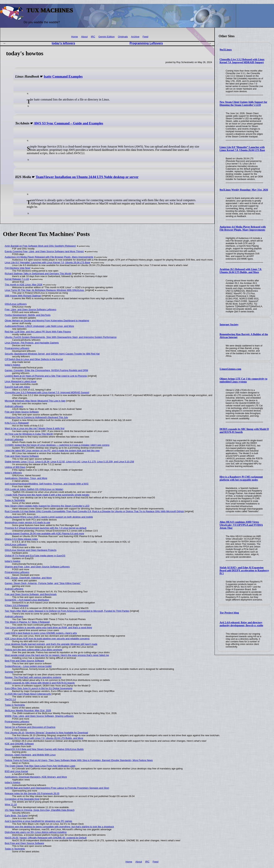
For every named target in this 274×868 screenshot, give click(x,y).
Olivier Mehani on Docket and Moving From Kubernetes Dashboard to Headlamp (47, 321)
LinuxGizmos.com (231, 369)
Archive (135, 37)
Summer (9, 672)
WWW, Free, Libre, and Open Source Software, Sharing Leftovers (39, 716)
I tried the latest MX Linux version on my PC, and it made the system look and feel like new (52, 451)
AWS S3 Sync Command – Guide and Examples (68, 123)
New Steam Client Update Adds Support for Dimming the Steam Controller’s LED (243, 104)
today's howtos (13, 365)
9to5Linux (226, 50)
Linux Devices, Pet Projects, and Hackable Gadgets (32, 343)
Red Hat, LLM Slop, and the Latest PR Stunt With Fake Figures (38, 332)
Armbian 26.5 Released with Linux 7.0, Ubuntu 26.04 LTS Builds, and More (241, 271)
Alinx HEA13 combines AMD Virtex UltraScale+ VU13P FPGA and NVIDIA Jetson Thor (241, 525)
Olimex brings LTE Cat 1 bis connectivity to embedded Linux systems (243, 380)
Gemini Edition (106, 37)
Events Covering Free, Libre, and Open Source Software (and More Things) (44, 251)
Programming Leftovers (146, 43)
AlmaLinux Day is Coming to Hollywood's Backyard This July (36, 417)
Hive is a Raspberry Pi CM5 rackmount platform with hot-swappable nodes (241, 478)
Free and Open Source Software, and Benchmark (31, 594)
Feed (145, 37)
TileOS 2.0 (10, 699)
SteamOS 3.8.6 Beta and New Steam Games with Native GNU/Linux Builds (44, 749)
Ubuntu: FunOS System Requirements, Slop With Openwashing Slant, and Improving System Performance (61, 337)
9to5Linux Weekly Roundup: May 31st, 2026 (244, 190)
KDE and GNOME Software (19, 744)
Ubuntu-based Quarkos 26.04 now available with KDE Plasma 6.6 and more (44, 533)
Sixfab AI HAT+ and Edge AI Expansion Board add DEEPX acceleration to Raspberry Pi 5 (244, 571)
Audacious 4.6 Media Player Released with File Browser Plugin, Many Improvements (243, 228)
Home (75, 37)
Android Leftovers (14, 406)
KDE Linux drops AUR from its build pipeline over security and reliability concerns (47, 639)
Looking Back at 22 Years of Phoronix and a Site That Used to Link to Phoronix (46, 376)
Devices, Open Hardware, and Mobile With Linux (30, 755)
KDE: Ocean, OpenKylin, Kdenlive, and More (28, 578)
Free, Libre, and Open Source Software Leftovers (31, 309)
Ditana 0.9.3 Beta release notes (21, 539)
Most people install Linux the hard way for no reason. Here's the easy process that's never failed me (57, 655)
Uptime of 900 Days (15, 467)
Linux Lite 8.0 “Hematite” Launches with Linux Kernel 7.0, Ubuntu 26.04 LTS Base (242, 149)
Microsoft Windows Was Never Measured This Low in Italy (35, 401)
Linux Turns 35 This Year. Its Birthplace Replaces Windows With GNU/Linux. (45, 290)
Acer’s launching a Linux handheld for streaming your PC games (38, 821)
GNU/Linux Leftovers (16, 304)
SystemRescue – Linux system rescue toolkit (28, 666)
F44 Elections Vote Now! (18, 268)
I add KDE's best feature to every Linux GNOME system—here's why (41, 633)
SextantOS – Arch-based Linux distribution (27, 600)
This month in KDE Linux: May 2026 (24, 285)
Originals (123, 37)
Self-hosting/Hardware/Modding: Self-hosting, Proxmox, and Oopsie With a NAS (47, 484)
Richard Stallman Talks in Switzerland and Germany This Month (38, 274)
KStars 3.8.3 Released (17, 605)
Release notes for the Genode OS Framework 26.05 (32, 793)
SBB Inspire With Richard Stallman (23, 296)
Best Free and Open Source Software (24, 661)
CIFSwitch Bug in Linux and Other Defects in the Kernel (34, 359)
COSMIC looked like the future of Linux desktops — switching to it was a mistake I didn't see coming (57, 445)
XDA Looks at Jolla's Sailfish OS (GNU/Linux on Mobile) (34, 489)
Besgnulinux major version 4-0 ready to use (27, 522)
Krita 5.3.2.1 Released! (17, 423)
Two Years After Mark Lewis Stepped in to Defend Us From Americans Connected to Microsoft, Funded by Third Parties (67, 611)
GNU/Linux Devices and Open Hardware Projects (31, 550)
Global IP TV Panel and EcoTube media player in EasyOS (35, 556)
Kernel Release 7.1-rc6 (17, 279)
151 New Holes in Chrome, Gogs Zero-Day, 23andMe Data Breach (40, 810)
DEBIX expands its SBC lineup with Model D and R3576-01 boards (40, 683)
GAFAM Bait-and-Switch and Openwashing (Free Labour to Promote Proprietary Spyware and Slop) (57, 788)
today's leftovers (63, 43)
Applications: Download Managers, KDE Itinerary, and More (36, 777)
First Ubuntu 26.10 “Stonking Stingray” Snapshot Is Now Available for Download (46, 733)
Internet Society (229, 324)
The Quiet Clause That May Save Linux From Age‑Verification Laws (40, 766)
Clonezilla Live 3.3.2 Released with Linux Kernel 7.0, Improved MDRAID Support (242, 61)
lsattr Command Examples (63, 77)
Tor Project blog (229, 613)
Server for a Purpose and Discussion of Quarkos (30, 727)
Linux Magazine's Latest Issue (21, 381)
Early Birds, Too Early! (16, 816)
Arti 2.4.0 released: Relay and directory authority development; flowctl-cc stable (241, 624)
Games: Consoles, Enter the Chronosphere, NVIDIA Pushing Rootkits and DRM (46, 370)
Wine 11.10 (11, 804)
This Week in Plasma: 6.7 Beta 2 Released (27, 622)
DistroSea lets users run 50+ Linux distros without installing (36, 832)
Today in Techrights (15, 500)
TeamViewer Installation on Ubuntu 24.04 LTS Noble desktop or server (87, 177)
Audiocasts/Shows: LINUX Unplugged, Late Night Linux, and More (39, 326)
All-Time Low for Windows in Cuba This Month (29, 434)
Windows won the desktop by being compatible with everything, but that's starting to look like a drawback (59, 827)
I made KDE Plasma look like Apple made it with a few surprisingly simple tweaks (47, 495)
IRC (93, 37)
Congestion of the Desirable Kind (22, 799)
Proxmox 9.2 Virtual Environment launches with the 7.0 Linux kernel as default (46, 528)
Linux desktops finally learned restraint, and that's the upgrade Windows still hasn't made (51, 644)
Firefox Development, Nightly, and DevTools (28, 315)
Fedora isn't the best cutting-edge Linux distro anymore (34, 650)
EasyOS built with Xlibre (17, 387)
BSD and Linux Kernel (16, 771)
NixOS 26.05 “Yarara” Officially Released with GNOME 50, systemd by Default (46, 838)
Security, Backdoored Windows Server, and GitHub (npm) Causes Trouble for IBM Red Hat (52, 354)
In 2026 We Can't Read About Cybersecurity (28, 694)
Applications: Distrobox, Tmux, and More (26, 478)
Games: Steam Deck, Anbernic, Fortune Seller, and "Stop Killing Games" (43, 583)
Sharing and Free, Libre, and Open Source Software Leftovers (37, 567)
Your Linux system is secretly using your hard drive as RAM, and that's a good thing (48, 627)
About (84, 37)
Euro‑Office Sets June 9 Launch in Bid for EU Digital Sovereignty (39, 688)
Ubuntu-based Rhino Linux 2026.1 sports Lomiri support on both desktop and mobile (49, 517)
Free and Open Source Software (22, 412)
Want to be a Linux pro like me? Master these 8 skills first (35, 428)
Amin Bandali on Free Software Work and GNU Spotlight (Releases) (40, 246)
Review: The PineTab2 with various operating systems (33, 677)
